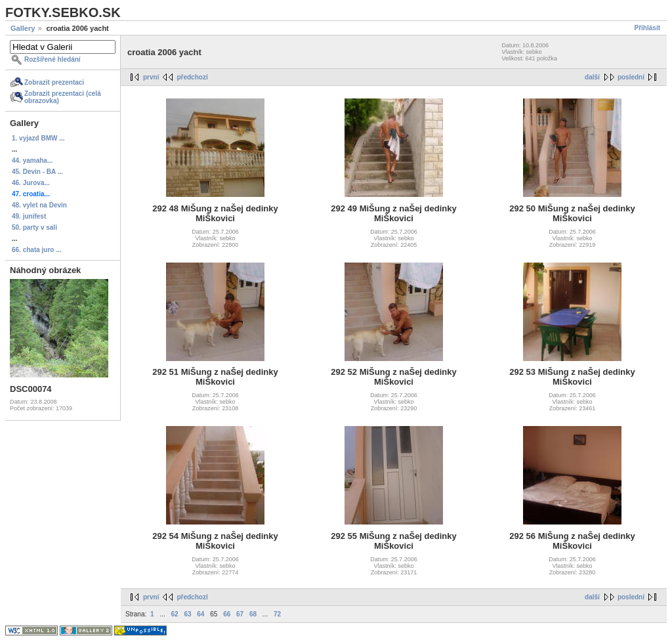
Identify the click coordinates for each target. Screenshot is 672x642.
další (592, 77)
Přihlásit (647, 28)
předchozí (192, 77)
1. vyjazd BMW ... (38, 138)
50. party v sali (34, 227)
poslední (631, 77)
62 (175, 614)
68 (253, 614)
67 (240, 614)
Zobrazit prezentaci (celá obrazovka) (63, 97)
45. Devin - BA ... (37, 172)
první (151, 77)
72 (277, 614)
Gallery (23, 28)
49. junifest (29, 216)
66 (227, 614)
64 (200, 614)
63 (187, 614)
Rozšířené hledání (52, 59)
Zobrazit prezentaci (54, 82)
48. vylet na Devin (39, 205)
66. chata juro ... (37, 250)
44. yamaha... (32, 160)
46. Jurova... (31, 183)
